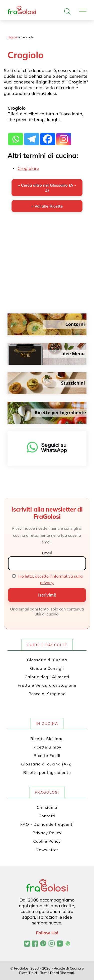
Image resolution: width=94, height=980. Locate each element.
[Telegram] (32, 136)
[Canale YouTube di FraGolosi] (60, 944)
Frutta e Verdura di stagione (47, 685)
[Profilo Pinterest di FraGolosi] (43, 944)
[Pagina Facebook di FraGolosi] (35, 944)
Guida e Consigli (47, 668)
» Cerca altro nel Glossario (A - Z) (47, 188)
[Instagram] (64, 136)
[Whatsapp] (16, 136)
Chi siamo (47, 807)
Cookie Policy (47, 841)
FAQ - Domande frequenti (47, 824)
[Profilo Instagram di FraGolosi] (52, 944)
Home (12, 37)
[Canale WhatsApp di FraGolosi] (68, 944)
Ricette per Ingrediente (47, 772)
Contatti (47, 816)
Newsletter (47, 850)
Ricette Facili (47, 755)
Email (47, 553)
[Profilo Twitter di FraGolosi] (27, 944)
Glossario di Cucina (47, 660)
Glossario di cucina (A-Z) (47, 764)
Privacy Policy (47, 833)
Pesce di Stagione (47, 694)
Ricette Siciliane (47, 739)
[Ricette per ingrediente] (47, 413)
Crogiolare (28, 168)
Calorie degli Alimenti (47, 677)
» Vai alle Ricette (47, 206)
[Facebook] (48, 136)
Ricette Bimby (47, 747)
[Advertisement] (47, 267)
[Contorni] (47, 324)
